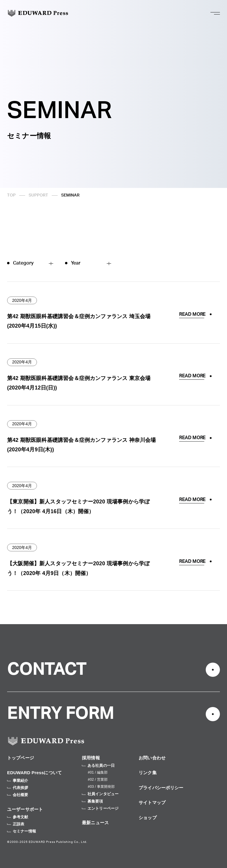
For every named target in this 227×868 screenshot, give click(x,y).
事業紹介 (18, 781)
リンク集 (148, 773)
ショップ (148, 818)
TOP (11, 195)
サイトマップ (152, 802)
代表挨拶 (18, 788)
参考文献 (18, 817)
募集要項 (93, 801)
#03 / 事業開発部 (101, 787)
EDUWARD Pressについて (34, 773)
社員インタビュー (100, 794)
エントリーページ (100, 808)
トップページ (21, 758)
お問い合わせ (152, 758)
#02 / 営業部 (98, 780)
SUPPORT (38, 195)
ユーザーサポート (25, 809)
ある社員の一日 (98, 765)
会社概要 (18, 795)
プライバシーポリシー (161, 788)
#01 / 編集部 (98, 772)
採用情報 (91, 758)
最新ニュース (95, 823)
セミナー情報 (22, 831)
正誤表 (16, 824)
